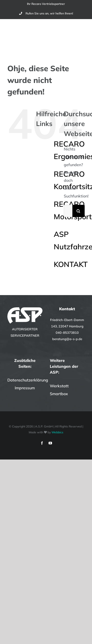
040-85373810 (67, 333)
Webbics (57, 432)
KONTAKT (71, 264)
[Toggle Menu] (81, 34)
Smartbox (59, 394)
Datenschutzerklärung (28, 380)
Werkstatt (59, 386)
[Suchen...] (68, 211)
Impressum (25, 388)
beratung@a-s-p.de (67, 339)
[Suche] (79, 211)
